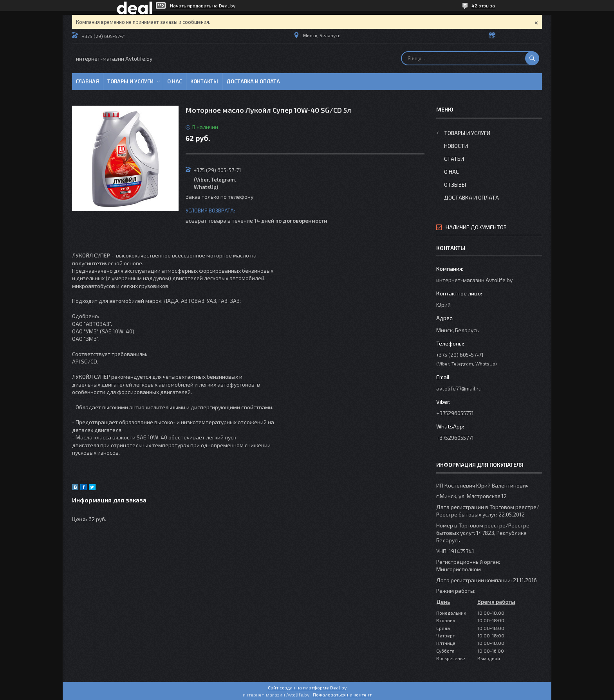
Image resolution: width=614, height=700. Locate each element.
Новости (456, 146)
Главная (88, 81)
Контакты (204, 81)
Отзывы (455, 184)
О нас (175, 81)
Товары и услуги (130, 81)
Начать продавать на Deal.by (203, 5)
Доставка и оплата (253, 81)
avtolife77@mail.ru (459, 388)
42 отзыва (483, 5)
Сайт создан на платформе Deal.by (307, 687)
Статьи (454, 159)
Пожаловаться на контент (342, 695)
